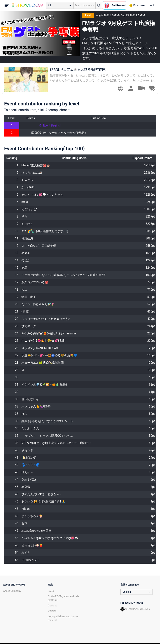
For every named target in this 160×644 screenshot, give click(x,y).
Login (152, 5)
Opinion (52, 611)
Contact (52, 606)
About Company (12, 591)
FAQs (51, 591)
